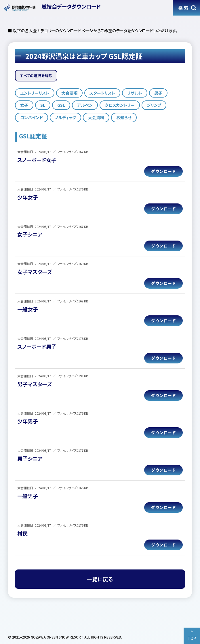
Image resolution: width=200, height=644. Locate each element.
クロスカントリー (120, 105)
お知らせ (124, 117)
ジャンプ (154, 105)
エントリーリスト (35, 93)
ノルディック (65, 117)
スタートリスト (102, 93)
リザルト (135, 93)
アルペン (85, 105)
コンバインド (32, 117)
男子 (158, 93)
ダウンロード (163, 171)
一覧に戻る (100, 579)
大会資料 (96, 117)
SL (43, 105)
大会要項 (69, 93)
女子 (24, 105)
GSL (61, 105)
